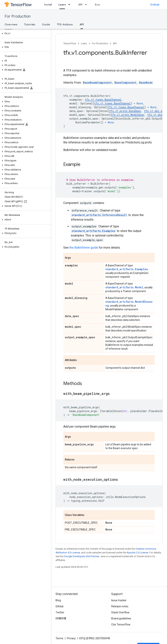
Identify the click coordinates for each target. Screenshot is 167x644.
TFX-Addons (65, 24)
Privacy (71, 638)
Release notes (120, 606)
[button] (25, 33)
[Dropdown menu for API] (87, 5)
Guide (46, 24)
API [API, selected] (82, 24)
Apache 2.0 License (138, 553)
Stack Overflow (120, 612)
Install (48, 5)
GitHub (155, 5)
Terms (59, 638)
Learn (84, 43)
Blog (58, 600)
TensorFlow (70, 43)
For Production (18, 16)
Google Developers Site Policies (82, 556)
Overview (11, 24)
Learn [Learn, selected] (62, 5)
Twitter (60, 612)
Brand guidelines (121, 618)
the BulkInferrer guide (84, 248)
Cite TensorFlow (121, 625)
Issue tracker (119, 600)
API (80, 5)
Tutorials (30, 24)
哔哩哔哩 (61, 618)
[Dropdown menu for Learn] (70, 5)
